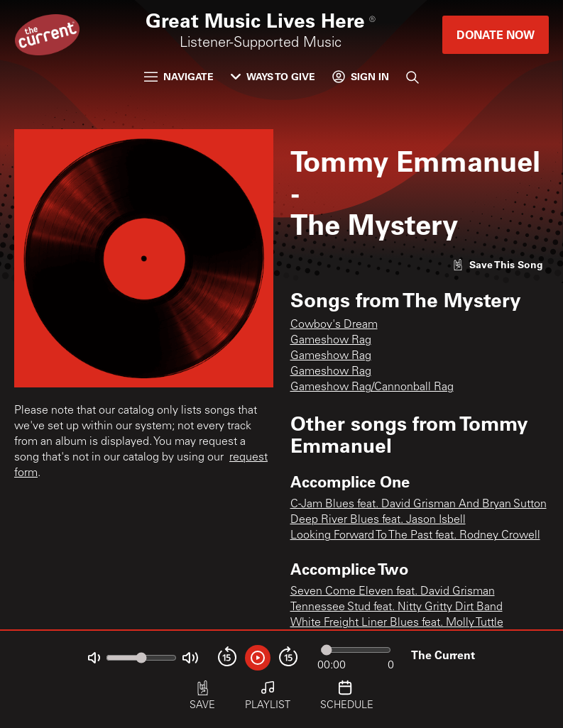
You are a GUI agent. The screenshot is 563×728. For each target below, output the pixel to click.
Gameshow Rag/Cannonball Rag (372, 387)
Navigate (179, 76)
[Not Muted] (94, 658)
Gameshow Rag (331, 341)
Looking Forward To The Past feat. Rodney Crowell (415, 536)
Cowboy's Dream (334, 325)
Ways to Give (273, 76)
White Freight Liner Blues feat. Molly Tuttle (397, 623)
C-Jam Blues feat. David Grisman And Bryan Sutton (419, 504)
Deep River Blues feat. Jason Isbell (378, 520)
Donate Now (496, 34)
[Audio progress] (356, 650)
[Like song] (498, 264)
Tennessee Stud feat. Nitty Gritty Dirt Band (397, 607)
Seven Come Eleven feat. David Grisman (393, 592)
